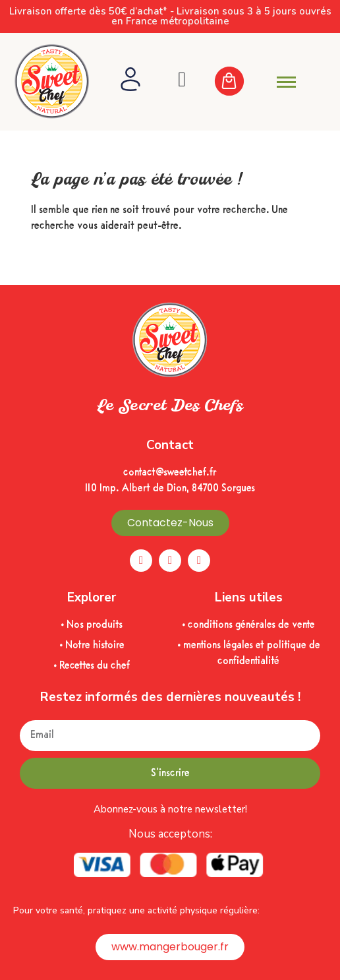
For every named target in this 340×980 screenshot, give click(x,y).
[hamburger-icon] (286, 82)
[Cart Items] (237, 82)
